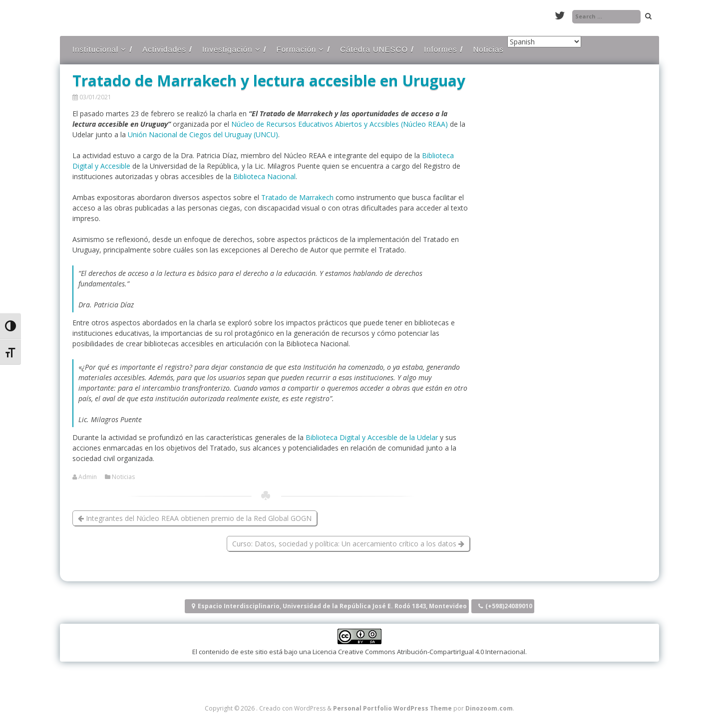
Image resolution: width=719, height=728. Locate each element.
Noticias (488, 49)
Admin (88, 477)
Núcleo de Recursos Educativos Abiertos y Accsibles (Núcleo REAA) (341, 124)
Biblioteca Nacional (264, 176)
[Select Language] (544, 42)
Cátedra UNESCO (374, 49)
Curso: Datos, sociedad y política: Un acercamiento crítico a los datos (348, 544)
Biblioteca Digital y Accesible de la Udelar (372, 437)
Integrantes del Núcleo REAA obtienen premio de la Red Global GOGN (195, 518)
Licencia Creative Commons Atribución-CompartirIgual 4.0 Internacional (419, 652)
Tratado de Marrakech (297, 197)
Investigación (227, 49)
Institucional (95, 49)
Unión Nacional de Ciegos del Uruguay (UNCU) (203, 134)
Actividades (164, 49)
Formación (297, 49)
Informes (440, 49)
